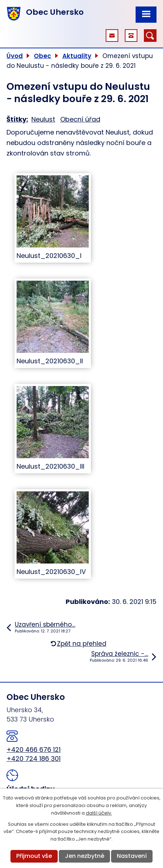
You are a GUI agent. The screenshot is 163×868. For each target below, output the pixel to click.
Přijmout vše (34, 856)
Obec (43, 56)
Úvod (15, 56)
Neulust (43, 119)
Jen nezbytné (85, 856)
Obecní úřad (80, 119)
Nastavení (132, 856)
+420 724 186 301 (34, 759)
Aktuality (77, 56)
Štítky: (17, 119)
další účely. (99, 813)
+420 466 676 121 (34, 749)
